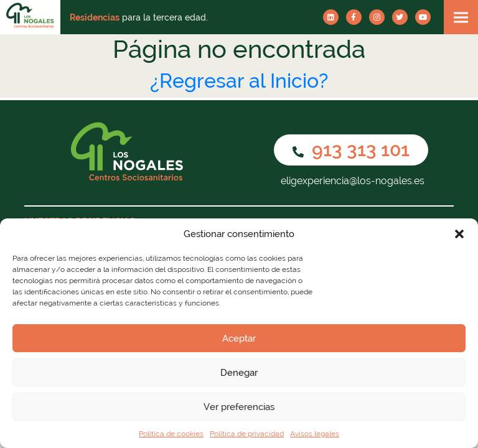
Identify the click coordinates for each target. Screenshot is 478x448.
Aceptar (239, 338)
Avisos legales (315, 434)
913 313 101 (351, 150)
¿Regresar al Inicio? (239, 81)
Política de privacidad (247, 434)
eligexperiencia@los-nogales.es (351, 181)
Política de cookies (171, 434)
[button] (459, 234)
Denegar (239, 373)
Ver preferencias (239, 407)
